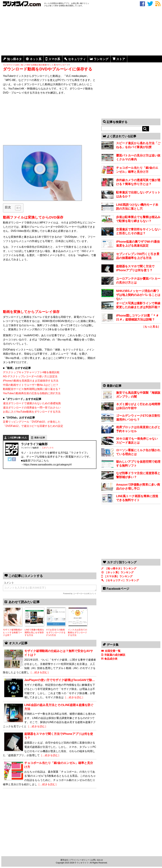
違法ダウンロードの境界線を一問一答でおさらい (32, 408)
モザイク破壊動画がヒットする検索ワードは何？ (13, 632)
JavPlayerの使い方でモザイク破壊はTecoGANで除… (60, 680)
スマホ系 (54, 59)
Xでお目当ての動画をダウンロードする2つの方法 (56, 632)
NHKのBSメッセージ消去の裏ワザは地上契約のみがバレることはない (138, 295)
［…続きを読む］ (40, 672)
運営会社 (64, 860)
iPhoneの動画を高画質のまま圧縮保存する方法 (31, 381)
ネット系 (36, 59)
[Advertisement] (82, 32)
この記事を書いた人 (17, 438)
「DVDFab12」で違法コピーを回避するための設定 (33, 426)
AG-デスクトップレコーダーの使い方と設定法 (30, 376)
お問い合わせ (97, 860)
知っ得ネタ (14, 59)
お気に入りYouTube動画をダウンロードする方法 (32, 412)
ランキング (101, 59)
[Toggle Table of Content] (16, 208)
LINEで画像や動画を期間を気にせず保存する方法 (34, 632)
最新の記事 (40, 438)
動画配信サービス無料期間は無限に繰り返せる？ (32, 389)
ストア (121, 59)
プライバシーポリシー (80, 860)
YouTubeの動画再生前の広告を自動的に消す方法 (32, 393)
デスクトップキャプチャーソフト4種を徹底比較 (31, 372)
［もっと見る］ (151, 327)
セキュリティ (77, 59)
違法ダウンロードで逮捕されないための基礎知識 (32, 403)
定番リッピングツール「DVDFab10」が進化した (32, 422)
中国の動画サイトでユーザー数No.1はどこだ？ (31, 385)
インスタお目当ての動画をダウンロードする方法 (77, 632)
